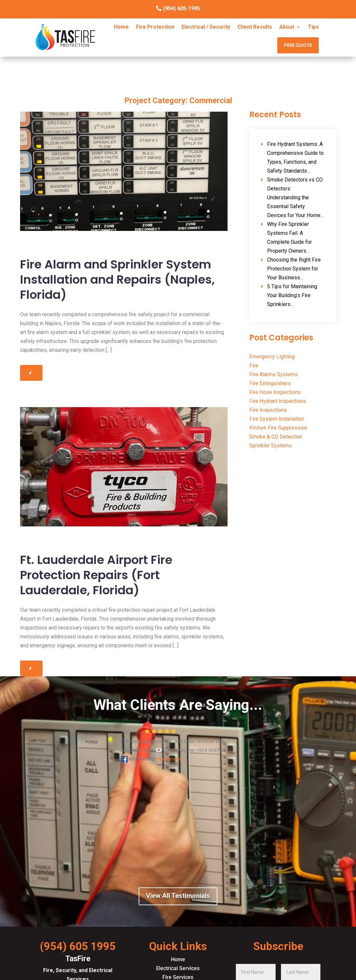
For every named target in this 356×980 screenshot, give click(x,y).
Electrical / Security (206, 27)
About (287, 27)
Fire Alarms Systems (274, 374)
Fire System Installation (277, 419)
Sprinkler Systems (271, 446)
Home (121, 27)
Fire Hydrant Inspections (278, 401)
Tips (313, 27)
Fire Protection (155, 27)
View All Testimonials (178, 896)
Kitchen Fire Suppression (278, 428)
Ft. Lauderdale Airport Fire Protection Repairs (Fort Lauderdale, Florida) (96, 575)
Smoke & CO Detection (276, 437)
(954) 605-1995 (181, 8)
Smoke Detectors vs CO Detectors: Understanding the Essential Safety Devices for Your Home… (295, 197)
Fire (254, 365)
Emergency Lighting (272, 357)
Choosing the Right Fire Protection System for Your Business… (294, 269)
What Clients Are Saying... (178, 705)
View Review (168, 759)
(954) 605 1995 (78, 946)
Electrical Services (178, 968)
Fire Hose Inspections (275, 392)
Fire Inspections (268, 410)
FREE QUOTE (298, 45)
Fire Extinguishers (270, 383)
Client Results (255, 27)
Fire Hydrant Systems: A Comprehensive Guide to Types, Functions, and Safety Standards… (295, 157)
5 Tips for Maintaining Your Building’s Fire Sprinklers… (292, 295)
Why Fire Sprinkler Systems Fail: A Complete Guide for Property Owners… (289, 238)
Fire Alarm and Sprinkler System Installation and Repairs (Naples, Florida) (117, 280)
